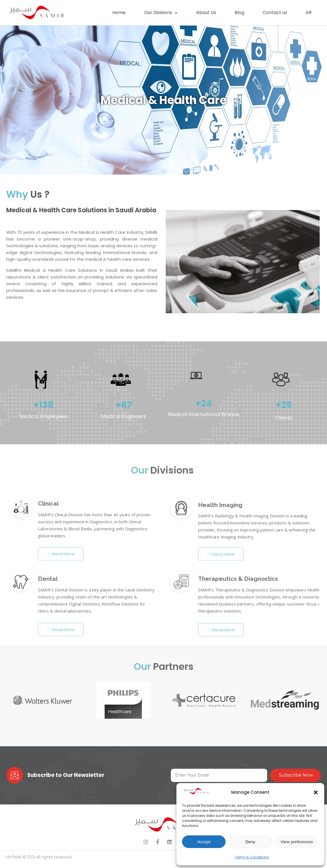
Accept (204, 842)
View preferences (297, 842)
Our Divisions (161, 13)
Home (119, 13)
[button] (316, 792)
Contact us (275, 13)
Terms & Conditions (252, 857)
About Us (206, 13)
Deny (250, 842)
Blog (239, 13)
